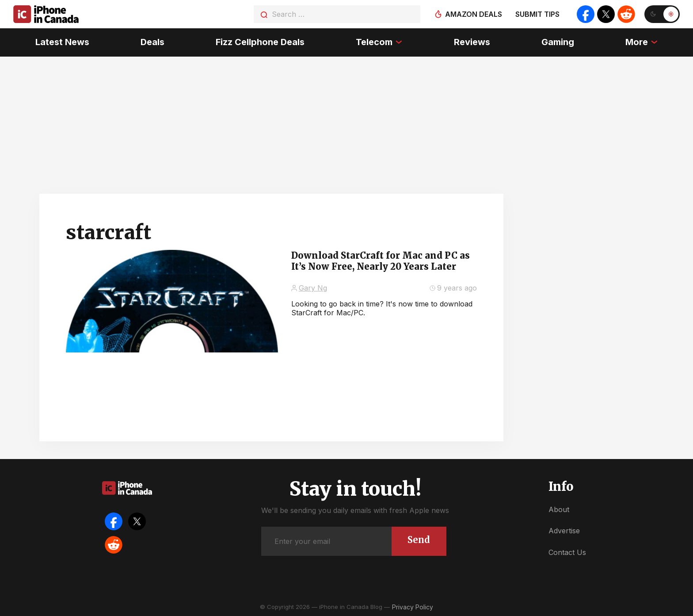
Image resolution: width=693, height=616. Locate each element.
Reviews (472, 42)
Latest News (62, 42)
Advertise (564, 531)
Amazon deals (474, 14)
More (637, 42)
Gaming (558, 42)
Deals (152, 42)
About (559, 509)
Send (419, 540)
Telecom (374, 42)
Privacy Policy (413, 607)
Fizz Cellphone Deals (260, 42)
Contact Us (567, 552)
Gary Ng (313, 288)
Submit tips (537, 14)
